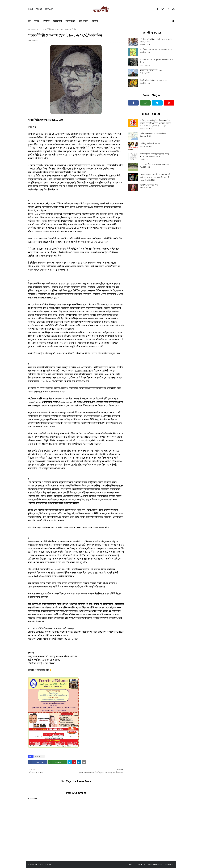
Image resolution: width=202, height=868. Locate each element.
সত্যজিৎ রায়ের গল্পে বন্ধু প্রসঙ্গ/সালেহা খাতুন (156, 49)
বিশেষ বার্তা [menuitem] (58, 21)
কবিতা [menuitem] (37, 21)
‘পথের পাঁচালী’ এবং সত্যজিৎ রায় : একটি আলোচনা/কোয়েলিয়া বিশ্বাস (154, 155)
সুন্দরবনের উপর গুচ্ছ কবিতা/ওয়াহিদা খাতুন (155, 164)
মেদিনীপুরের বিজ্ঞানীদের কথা (150, 144)
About (39, 9)
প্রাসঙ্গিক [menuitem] (46, 21)
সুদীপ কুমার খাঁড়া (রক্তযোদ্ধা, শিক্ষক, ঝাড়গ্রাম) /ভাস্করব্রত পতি (157, 40)
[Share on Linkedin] (79, 762)
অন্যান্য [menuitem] (95, 21)
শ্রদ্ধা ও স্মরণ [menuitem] (83, 21)
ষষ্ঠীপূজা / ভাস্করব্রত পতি (149, 185)
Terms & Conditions (155, 864)
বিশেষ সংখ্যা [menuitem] (70, 21)
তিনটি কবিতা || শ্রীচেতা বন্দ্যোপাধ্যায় (153, 80)
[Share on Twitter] (70, 762)
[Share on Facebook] (37, 762)
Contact (49, 9)
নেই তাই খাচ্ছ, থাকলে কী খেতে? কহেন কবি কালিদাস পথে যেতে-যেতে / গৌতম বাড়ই (155, 176)
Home (31, 9)
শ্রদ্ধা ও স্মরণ (37, 29)
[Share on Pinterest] (74, 762)
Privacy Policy (170, 864)
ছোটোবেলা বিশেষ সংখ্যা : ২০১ (151, 70)
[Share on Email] (84, 762)
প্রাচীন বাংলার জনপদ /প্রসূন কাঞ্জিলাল (153, 133)
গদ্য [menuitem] (29, 21)
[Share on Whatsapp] (57, 762)
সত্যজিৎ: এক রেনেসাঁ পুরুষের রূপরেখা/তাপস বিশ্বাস (156, 61)
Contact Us (141, 864)
